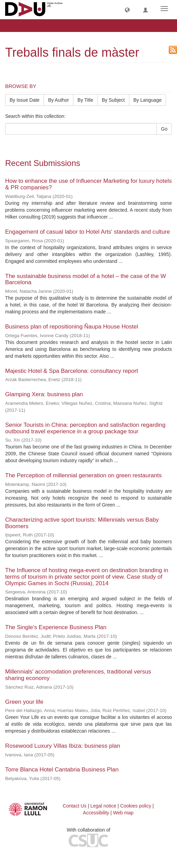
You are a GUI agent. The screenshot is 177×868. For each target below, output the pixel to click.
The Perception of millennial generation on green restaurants (83, 475)
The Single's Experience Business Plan (56, 627)
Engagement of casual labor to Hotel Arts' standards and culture (87, 232)
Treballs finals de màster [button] (39, 25)
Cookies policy (135, 806)
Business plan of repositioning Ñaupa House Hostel (72, 327)
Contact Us (75, 806)
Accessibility (96, 813)
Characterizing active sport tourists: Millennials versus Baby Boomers (82, 523)
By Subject (113, 100)
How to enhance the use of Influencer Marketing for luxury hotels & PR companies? (88, 184)
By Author (58, 100)
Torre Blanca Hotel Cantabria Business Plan (62, 770)
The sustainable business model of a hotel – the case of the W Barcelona (86, 279)
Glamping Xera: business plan (44, 394)
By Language (148, 100)
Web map (123, 813)
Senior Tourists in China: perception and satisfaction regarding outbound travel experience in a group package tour (85, 428)
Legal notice (103, 806)
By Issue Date (25, 100)
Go (164, 129)
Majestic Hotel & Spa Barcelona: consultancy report (72, 371)
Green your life (24, 702)
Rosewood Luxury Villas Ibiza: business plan (63, 746)
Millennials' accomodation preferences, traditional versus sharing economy (78, 675)
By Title (85, 100)
